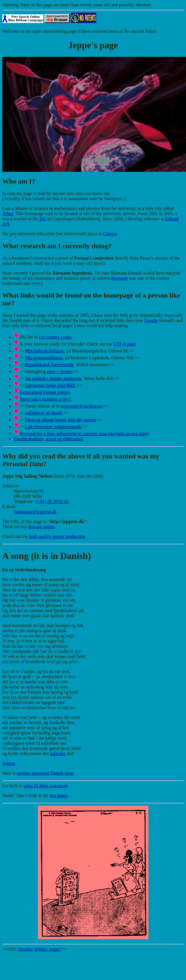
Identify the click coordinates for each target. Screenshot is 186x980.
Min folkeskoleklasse (44, 351)
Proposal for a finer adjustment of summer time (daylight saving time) (84, 434)
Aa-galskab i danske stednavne (53, 378)
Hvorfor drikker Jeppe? (40, 949)
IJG (43, 219)
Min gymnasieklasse (44, 358)
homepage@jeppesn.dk (35, 512)
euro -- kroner (60, 372)
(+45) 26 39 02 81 (52, 501)
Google (151, 320)
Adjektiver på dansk (43, 413)
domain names (41, 527)
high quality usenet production (57, 536)
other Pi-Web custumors (46, 786)
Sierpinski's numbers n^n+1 (45, 399)
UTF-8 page (125, 344)
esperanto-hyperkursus (81, 406)
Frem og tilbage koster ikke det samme (61, 420)
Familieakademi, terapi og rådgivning (48, 439)
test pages (59, 795)
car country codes (55, 337)
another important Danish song (45, 773)
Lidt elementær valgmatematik (53, 427)
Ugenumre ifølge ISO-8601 (50, 385)
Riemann (119, 278)
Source (9, 763)
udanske (58, 754)
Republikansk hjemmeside (49, 365)
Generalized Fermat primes (45, 392)
